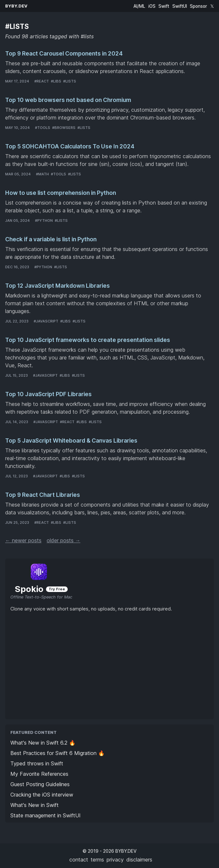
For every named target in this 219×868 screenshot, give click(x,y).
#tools (43, 128)
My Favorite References (39, 774)
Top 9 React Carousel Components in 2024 (64, 53)
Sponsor (198, 6)
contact (79, 860)
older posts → (63, 540)
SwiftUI (180, 6)
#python (44, 220)
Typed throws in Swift (37, 763)
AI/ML (139, 6)
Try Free (57, 589)
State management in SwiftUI (46, 815)
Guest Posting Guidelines (40, 784)
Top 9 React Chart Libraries (43, 495)
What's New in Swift (35, 805)
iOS (152, 6)
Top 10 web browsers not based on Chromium (68, 100)
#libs (56, 81)
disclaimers (139, 860)
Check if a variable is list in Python (51, 239)
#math (42, 174)
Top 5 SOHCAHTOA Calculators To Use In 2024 (70, 146)
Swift (164, 6)
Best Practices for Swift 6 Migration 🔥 (58, 753)
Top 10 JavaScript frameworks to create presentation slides (88, 340)
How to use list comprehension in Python (61, 193)
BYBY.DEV (16, 6)
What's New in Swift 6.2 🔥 (43, 743)
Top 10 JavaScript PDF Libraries (48, 394)
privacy (115, 860)
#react (42, 81)
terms (97, 860)
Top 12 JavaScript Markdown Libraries (58, 286)
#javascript (46, 321)
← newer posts (23, 540)
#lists (70, 81)
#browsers (64, 128)
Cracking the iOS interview (42, 795)
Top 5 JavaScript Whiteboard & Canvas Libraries (71, 440)
